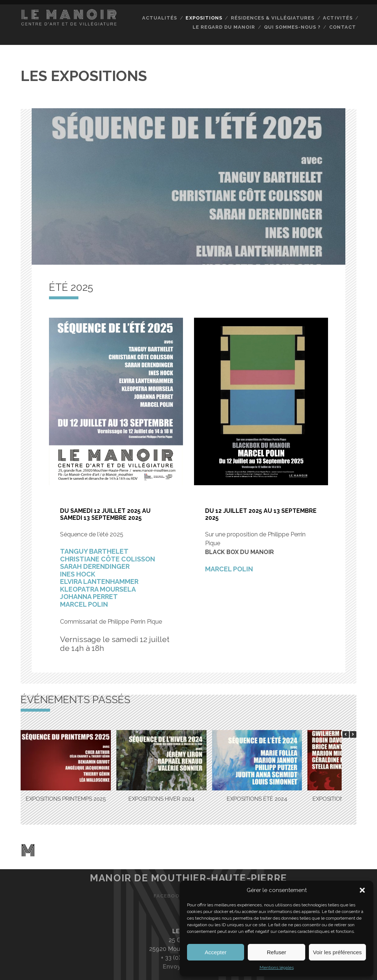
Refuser (277, 952)
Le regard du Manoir (224, 27)
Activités (338, 18)
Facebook (168, 896)
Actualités (160, 18)
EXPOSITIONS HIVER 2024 (161, 799)
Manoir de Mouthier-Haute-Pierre (188, 878)
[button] (362, 890)
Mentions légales (277, 967)
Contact (343, 27)
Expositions (204, 18)
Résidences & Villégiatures (273, 18)
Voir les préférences (337, 952)
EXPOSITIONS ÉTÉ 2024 (257, 799)
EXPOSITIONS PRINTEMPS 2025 (66, 799)
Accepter (216, 952)
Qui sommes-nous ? (292, 27)
